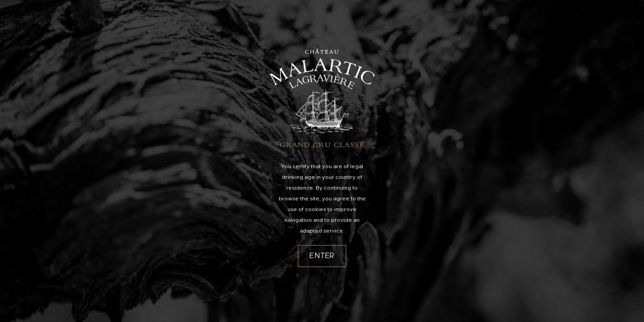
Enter (322, 256)
